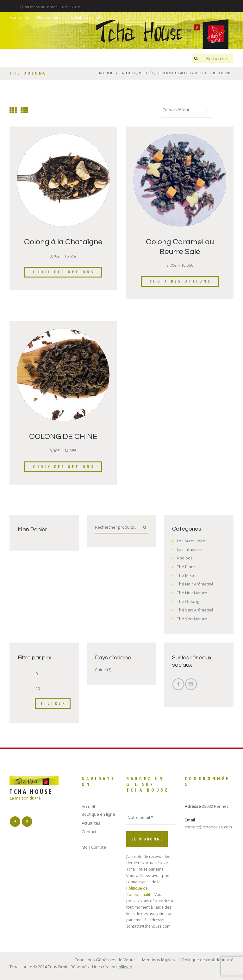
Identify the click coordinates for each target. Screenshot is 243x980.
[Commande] (186, 110)
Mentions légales (159, 960)
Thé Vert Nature (192, 619)
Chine (100, 670)
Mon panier (19, 17)
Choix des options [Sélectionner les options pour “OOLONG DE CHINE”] (64, 467)
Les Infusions (190, 549)
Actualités (91, 823)
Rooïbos (185, 558)
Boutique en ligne (98, 814)
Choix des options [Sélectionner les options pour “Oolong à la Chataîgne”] (64, 272)
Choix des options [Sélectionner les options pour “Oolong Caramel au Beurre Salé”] (181, 281)
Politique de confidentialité (208, 960)
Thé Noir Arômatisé (195, 584)
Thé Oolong (188, 601)
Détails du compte (87, 17)
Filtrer (54, 703)
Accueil (88, 807)
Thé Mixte (186, 575)
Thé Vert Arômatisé (195, 610)
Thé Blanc (186, 567)
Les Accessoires (192, 541)
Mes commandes (50, 17)
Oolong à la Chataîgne (63, 242)
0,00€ (187, 31)
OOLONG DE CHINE (63, 437)
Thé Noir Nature (192, 593)
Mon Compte (94, 847)
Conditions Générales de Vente (105, 960)
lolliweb (125, 967)
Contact (89, 832)
